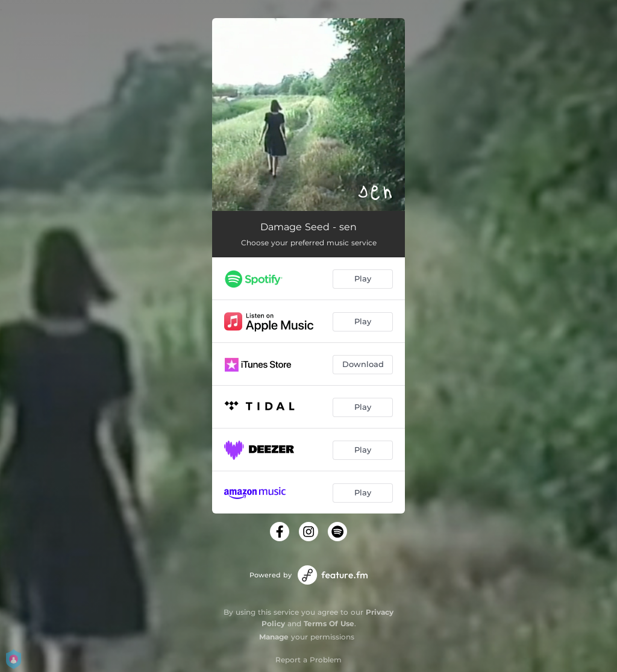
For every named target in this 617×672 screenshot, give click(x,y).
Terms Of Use (329, 623)
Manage (274, 637)
